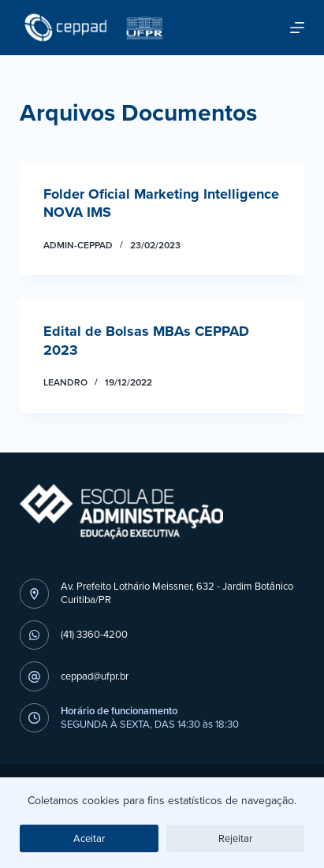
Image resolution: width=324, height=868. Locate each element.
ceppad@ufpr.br (95, 676)
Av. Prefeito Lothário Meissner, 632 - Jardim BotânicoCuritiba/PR (177, 593)
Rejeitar (235, 838)
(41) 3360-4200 (94, 634)
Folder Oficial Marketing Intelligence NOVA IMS (161, 203)
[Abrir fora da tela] (297, 28)
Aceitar (89, 838)
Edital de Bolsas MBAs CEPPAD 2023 (146, 340)
